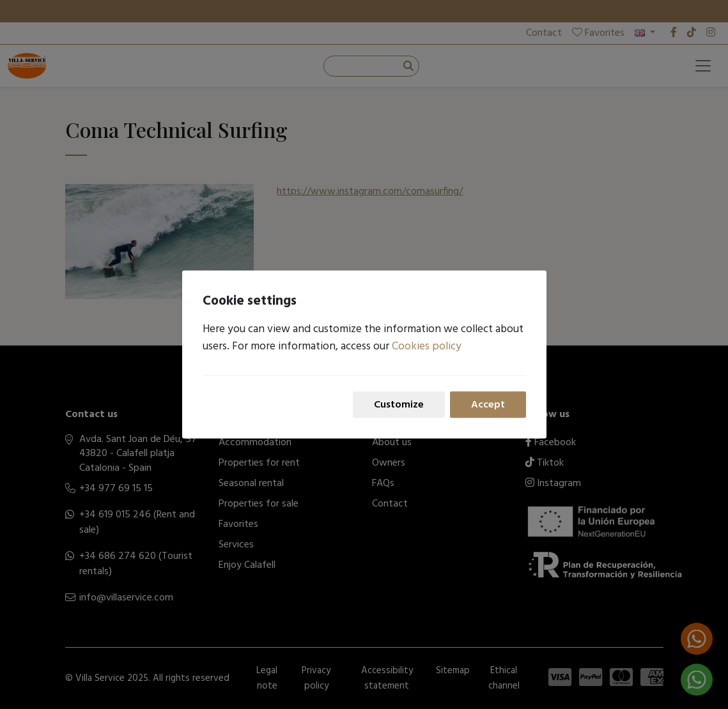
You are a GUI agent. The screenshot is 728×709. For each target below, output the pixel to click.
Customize (399, 404)
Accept (488, 404)
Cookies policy (427, 346)
